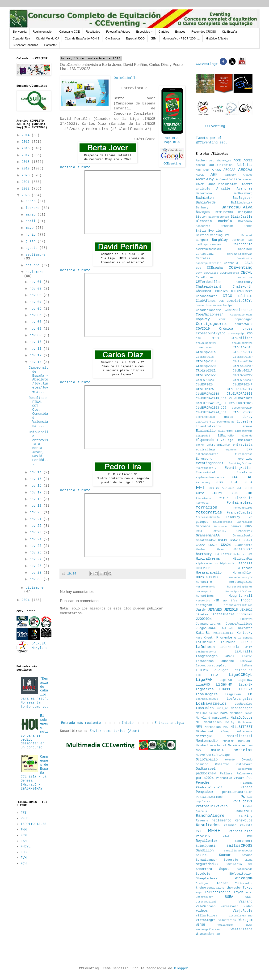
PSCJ (248, 806)
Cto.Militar (242, 338)
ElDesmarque (244, 431)
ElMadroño (226, 436)
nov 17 (36, 492)
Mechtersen (213, 722)
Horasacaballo (209, 573)
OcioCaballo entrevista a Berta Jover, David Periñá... (39, 448)
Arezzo (247, 184)
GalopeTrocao (223, 522)
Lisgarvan (233, 695)
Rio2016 (203, 836)
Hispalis (245, 563)
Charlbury (244, 282)
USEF (249, 897)
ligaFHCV (245, 680)
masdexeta (220, 718)
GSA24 (226, 545)
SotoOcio (203, 874)
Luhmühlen (205, 708)
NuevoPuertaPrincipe (213, 755)
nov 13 (36, 362)
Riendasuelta (241, 831)
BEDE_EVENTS (224, 212)
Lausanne (227, 661)
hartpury (204, 554)
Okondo (247, 760)
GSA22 (200, 545)
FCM (24, 835)
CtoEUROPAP (243, 412)
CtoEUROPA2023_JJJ (211, 408)
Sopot (224, 869)
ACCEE (248, 161)
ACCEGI (201, 165)
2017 (27, 155)
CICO (227, 296)
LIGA (214, 675)
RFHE (25, 818)
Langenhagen (207, 656)
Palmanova (244, 774)
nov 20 (36, 512)
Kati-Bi (203, 633)
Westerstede (242, 929)
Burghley (220, 240)
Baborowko (204, 194)
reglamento (221, 820)
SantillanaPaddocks (238, 851)
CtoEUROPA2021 (241, 399)
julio (31, 241)
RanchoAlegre (210, 816)
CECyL (247, 273)
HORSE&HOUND (207, 577)
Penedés (203, 783)
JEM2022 (246, 610)
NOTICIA (217, 751)
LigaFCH (226, 680)
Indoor (247, 600)
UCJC (249, 893)
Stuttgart (203, 883)
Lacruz (247, 642)
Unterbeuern (205, 897)
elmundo (247, 436)
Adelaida (245, 165)
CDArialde (211, 273)
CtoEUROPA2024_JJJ (211, 413)
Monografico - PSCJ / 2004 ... (181, 39)
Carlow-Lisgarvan (240, 254)
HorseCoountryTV (241, 578)
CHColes (221, 291)
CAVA (248, 263)
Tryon (238, 892)
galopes (202, 522)
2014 (27, 135)
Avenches (245, 189)
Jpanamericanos (208, 624)
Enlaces (180, 32)
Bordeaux (245, 221)
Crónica (226, 329)
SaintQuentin (207, 846)
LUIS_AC (222, 708)
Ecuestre (245, 422)
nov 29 (36, 573)
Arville (223, 189)
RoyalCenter (207, 841)
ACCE (237, 161)
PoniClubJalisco (209, 797)
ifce (234, 601)
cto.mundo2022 (206, 343)
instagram (204, 605)
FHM (24, 830)
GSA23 (213, 545)
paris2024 (205, 778)
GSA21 (248, 540)
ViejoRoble (243, 911)
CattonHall (233, 263)
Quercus (201, 811)
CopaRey (203, 319)
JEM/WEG (215, 610)
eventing (245, 459)
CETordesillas (209, 282)
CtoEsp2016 (206, 352)
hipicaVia (227, 564)
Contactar (50, 45)
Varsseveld (230, 907)
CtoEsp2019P (243, 362)
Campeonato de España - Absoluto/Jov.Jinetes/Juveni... (39, 380)
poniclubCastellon (237, 792)
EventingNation (239, 468)
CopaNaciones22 (208, 310)
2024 (27, 600)
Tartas (222, 883)
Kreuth (209, 638)
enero (31, 201)
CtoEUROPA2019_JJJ (211, 399)
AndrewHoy (205, 179)
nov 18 (36, 499)
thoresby (233, 888)
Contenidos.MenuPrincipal (215, 306)
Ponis (247, 797)
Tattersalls (244, 883)
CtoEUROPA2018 (207, 394)
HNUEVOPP (203, 568)
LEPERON (202, 670)
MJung (225, 732)
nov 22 (36, 526)
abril (31, 221)
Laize (248, 647)
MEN (199, 727)
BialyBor (245, 212)
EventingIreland (241, 463)
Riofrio (229, 837)
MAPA (224, 713)
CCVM (199, 273)
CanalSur (245, 249)
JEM (154, 39)
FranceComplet (240, 513)
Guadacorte (244, 545)
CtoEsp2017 (243, 352)
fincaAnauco (205, 498)
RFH (199, 832)
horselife (204, 582)
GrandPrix (244, 531)
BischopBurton (219, 217)
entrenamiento (218, 445)
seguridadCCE (208, 864)
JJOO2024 (204, 619)
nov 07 (36, 322)
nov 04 (36, 302)
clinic (245, 296)
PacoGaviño (245, 769)
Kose (199, 638)
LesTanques (243, 670)
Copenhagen (244, 319)
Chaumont (204, 291)
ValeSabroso (206, 907)
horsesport (204, 591)
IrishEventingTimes (238, 605)
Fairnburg (203, 483)
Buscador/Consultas (25, 45)
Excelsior (244, 473)
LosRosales (244, 704)
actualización (221, 165)
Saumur (225, 855)
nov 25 (36, 546)
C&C (250, 240)
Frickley (233, 517)
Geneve (236, 527)
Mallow (201, 713)
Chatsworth (243, 287)
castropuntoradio (208, 263)
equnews (231, 450)
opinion (202, 764)
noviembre (34, 272)
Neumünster (237, 746)
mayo (30, 228)
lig (198, 675)
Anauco (248, 175)
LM (250, 694)
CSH (198, 338)
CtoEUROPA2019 (240, 394)
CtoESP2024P (243, 385)
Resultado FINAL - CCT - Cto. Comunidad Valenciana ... (38, 412)
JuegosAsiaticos (239, 624)
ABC (212, 161)
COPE (222, 319)
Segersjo (231, 860)
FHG (235, 493)
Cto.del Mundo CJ (47, 39)
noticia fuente (75, 167)
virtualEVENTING (241, 916)
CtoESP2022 (206, 375)
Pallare (226, 774)
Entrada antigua (169, 723)
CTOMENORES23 (205, 417)
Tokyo (248, 888)
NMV (199, 751)
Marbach (236, 713)
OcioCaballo (207, 760)
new (250, 746)
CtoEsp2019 (206, 361)
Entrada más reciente (81, 723)
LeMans (247, 666)
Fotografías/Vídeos (118, 32)
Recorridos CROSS (204, 32)
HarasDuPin (243, 549)
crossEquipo (237, 334)
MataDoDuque (242, 718)
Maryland (203, 718)
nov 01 (36, 282)
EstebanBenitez (207, 454)
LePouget (220, 670)
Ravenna (202, 821)
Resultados (93, 32)
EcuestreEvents (208, 427)
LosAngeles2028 (207, 699)
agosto (32, 248)
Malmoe (214, 713)
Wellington (225, 925)
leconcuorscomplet (211, 666)
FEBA (248, 482)
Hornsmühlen (243, 573)
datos (229, 417)
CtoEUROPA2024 (242, 408)
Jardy (201, 610)
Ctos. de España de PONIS (82, 39)
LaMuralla (244, 652)
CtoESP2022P (243, 376)
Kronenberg (226, 638)
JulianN (227, 628)
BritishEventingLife (213, 235)
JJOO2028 (246, 619)
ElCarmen (225, 431)
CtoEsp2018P (243, 357)
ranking (246, 816)
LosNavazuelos (211, 704)
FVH (24, 858)
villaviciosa (207, 916)
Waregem (246, 920)
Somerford (204, 869)
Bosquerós (203, 226)
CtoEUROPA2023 (241, 403)
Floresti (202, 503)
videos (202, 911)
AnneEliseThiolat (223, 184)
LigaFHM (224, 684)
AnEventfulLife (228, 180)
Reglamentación (43, 32)
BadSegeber (243, 198)
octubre (33, 265)
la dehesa (245, 638)
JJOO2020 (245, 614)
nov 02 (36, 289)
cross (248, 329)
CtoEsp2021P (243, 371)
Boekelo (225, 221)
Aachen (201, 161)
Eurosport (204, 459)
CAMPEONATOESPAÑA (208, 249)
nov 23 (36, 532)
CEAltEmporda (229, 273)
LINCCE (225, 689)
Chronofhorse (207, 296)
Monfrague (204, 736)
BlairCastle (242, 217)
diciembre (34, 588)
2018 (27, 162)
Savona (247, 855)
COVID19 (203, 329)
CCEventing (172, 164)
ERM (250, 449)
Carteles (164, 32)
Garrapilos (245, 522)
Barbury (202, 208)
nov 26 (36, 553)
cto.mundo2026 (242, 343)
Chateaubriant (209, 287)
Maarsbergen (242, 708)
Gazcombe (221, 527)
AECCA (216, 170)
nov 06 (36, 315)
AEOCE (200, 175)
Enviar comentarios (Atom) (114, 731)
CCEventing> (208, 64)
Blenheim (204, 221)
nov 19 (36, 506)
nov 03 (36, 295)
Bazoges (203, 212)
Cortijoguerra (211, 324)
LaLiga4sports (206, 652)
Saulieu (202, 855)
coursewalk (244, 324)
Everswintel (206, 473)
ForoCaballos (243, 508)
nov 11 (36, 349)
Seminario (234, 864)
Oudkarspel (206, 769)
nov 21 (36, 519)
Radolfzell (244, 811)
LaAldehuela (206, 642)
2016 (27, 148)
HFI (250, 554)
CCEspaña (215, 268)
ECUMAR (248, 427)
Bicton (201, 217)
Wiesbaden (205, 934)
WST (218, 934)
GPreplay (220, 531)
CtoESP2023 (205, 380)
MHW (226, 727)
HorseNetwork (205, 587)
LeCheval (246, 661)
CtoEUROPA (205, 389)
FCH (24, 863)
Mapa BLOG (172, 142)
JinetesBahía (222, 614)
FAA (235, 477)
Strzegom (243, 878)
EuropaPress (244, 454)
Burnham (238, 240)
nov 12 (36, 355)
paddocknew (206, 773)
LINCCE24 (245, 689)
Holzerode (244, 568)
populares (203, 802)
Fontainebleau (240, 503)
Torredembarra (217, 892)
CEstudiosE (245, 278)
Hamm (220, 550)
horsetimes (205, 596)
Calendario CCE (69, 32)
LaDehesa (205, 647)
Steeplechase (207, 879)
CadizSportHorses (208, 245)
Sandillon (205, 850)
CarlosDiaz (205, 254)
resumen (230, 825)
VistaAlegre (206, 920)
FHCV (200, 493)
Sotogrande (245, 869)
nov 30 (36, 579)
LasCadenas (205, 661)
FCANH (220, 482)
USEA (229, 897)
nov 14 (36, 472)
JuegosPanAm (206, 628)
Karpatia (245, 628)
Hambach (202, 550)
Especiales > (144, 32)
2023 (27, 195)
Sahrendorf (244, 841)
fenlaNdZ (228, 488)
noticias (243, 750)
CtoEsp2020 (206, 366)
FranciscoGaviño (208, 517)
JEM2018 (231, 610)
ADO (198, 170)
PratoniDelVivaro (212, 806)
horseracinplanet (240, 587)
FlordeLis (244, 498)
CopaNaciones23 (239, 310)
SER (250, 864)
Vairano (246, 902)
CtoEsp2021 (206, 371)
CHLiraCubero (242, 291)
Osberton (222, 764)
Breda (248, 226)
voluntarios (227, 920)
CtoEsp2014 (204, 348)
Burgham (202, 240)
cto (215, 338)
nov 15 (36, 479)
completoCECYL (240, 301)
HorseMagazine (241, 582)
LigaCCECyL (241, 675)
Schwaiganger (207, 860)
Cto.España (229, 32)
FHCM (248, 488)
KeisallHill (223, 633)
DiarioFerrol (205, 422)
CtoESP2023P (243, 380)
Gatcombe (203, 527)
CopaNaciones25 (241, 315)
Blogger (181, 968)
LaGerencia (229, 647)
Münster (228, 741)
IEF (225, 601)
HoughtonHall (241, 596)
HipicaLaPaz (243, 559)
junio (31, 235)
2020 (27, 175)
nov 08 (36, 329)
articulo (203, 189)
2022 (27, 189)
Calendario (243, 244)
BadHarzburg (243, 194)
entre (200, 445)
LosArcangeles (240, 699)
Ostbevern (244, 764)
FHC (24, 852)
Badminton (205, 198)
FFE (239, 488)
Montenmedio (207, 741)
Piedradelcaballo (210, 788)
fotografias (209, 512)
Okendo (230, 760)
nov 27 (36, 559)
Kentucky (245, 633)
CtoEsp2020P (243, 366)
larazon (246, 656)
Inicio (128, 723)
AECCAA (229, 170)
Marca (248, 713)
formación (207, 507)
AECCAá (245, 170)
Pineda (247, 787)
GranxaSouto (243, 536)
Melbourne (245, 722)
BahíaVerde (206, 203)
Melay (230, 722)
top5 (199, 893)
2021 (27, 182)
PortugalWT (243, 801)
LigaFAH (204, 680)
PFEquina (246, 783)
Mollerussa (245, 732)
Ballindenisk (242, 203)
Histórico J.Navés (217, 39)
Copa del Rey (21, 39)
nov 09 (36, 335)
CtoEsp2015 (243, 347)
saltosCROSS (239, 846)
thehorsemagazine (210, 888)
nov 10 (36, 342)
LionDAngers (207, 694)
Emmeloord (244, 440)
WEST (249, 925)
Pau (250, 778)
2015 (27, 142)
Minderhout (205, 732)
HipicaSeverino (207, 564)
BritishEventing (209, 231)
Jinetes (202, 615)
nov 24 (36, 539)
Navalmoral (218, 746)
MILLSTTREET (242, 727)
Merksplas (213, 727)
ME (198, 722)
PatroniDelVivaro (230, 778)
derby (248, 417)
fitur (224, 498)
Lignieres (205, 689)
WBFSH (200, 925)
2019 (27, 168)
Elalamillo (206, 431)
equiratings (206, 450)
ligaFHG (203, 685)
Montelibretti (240, 736)
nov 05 (36, 309)
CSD (250, 334)
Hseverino (203, 601)
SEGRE (248, 860)
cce (199, 268)
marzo (31, 215)
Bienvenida (19, 32)
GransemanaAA (208, 535)
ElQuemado (205, 440)
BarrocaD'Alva (237, 207)
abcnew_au (224, 161)
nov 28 (36, 566)
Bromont (247, 235)
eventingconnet (210, 463)
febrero (33, 208)
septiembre (35, 255)
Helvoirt (240, 554)
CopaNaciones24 (210, 315)
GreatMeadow (206, 540)
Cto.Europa (113, 39)
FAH (24, 841)
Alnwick (231, 175)
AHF (214, 175)
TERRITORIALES (34, 824)
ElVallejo (225, 440)
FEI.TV (214, 488)
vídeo (248, 907)
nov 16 (36, 486)
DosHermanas (226, 422)
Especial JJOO (135, 39)
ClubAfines (206, 301)
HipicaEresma (208, 559)
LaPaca (229, 656)
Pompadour (205, 792)
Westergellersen (208, 930)
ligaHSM (246, 685)
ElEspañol (203, 436)
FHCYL (26, 846)
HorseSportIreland (239, 591)
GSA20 (235, 540)
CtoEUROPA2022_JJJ (211, 403)
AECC (206, 170)
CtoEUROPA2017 (240, 389)
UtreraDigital (206, 902)
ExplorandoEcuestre (210, 478)
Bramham (227, 226)
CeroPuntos (205, 278)
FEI (24, 813)
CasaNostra (245, 259)
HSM (216, 601)
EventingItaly (206, 468)
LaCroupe (228, 642)
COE (221, 301)
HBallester (223, 554)
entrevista (243, 445)
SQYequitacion (241, 874)
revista (246, 825)
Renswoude (244, 820)
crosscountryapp (211, 333)
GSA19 (223, 540)
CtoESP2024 (205, 385)
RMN (250, 837)
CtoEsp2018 (205, 357)
